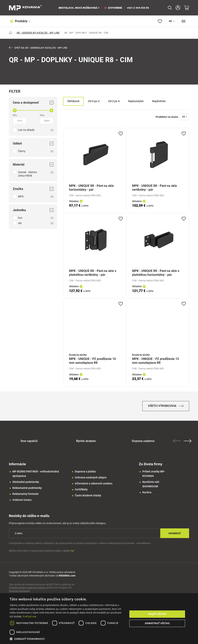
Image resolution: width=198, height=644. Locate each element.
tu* (73, 552)
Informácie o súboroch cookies (94, 485)
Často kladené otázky (88, 497)
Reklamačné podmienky (27, 490)
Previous (178, 443)
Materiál (33, 165)
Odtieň (33, 144)
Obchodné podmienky (26, 484)
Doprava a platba (85, 473)
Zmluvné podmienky (19, 593)
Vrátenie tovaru (22, 502)
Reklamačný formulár (26, 496)
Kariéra (147, 494)
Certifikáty (81, 491)
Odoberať (175, 535)
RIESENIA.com (67, 577)
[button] (67, 639)
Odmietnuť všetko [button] (157, 623)
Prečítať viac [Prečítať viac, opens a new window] (30, 616)
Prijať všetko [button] (157, 614)
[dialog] (99, 619)
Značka (33, 189)
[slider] (15, 111)
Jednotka (33, 210)
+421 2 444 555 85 (138, 8)
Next (188, 443)
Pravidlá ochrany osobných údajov (27, 589)
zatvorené (113, 8)
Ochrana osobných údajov (91, 479)
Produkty (19, 21)
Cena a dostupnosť (33, 103)
